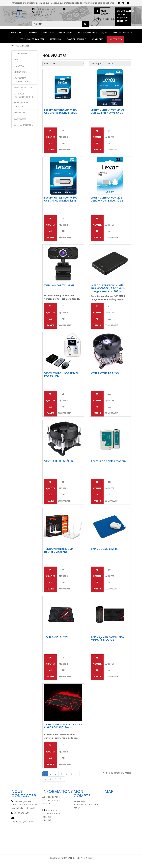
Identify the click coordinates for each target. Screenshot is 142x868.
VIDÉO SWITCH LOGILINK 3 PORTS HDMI (61, 375)
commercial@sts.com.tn (78, 12)
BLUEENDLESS (20, 119)
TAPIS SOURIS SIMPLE (104, 549)
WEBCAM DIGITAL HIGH (59, 285)
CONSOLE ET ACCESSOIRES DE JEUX (24, 95)
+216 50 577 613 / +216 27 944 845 (44, 14)
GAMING (33, 33)
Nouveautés (115, 39)
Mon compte (105, 12)
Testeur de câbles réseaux (109, 461)
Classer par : (97, 64)
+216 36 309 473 (45, 9)
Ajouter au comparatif (64, 140)
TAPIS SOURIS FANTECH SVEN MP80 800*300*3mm (63, 726)
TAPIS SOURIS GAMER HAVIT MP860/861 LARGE (109, 638)
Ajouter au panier (51, 140)
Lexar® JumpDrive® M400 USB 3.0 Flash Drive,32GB (61, 199)
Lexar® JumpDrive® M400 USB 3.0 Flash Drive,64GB (107, 111)
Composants (17, 33)
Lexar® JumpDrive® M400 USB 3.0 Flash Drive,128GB (61, 111)
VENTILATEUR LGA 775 (105, 373)
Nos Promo (98, 39)
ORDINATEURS (66, 33)
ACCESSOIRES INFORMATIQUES (93, 33)
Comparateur (124, 16)
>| (61, 779)
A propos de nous (51, 797)
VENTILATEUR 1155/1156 (59, 461)
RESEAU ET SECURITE (123, 33)
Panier (77, 808)
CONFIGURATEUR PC (76, 39)
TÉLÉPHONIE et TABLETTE (32, 39)
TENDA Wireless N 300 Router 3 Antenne (58, 550)
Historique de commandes (86, 805)
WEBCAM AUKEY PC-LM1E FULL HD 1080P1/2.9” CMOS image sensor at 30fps (108, 288)
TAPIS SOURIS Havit (57, 637)
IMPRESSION (55, 39)
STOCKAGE (48, 33)
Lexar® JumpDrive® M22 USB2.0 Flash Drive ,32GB (107, 199)
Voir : (47, 64)
